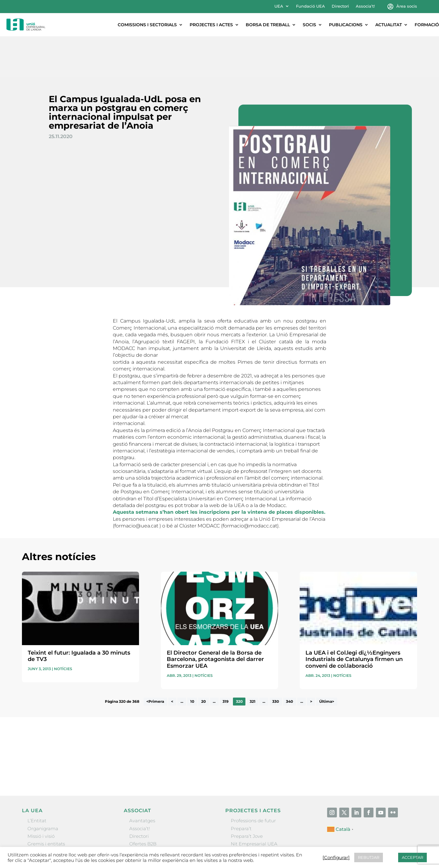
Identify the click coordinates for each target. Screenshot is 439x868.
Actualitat (389, 25)
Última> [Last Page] (327, 661)
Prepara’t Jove (247, 796)
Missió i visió (41, 796)
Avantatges (142, 780)
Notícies (63, 629)
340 (289, 661)
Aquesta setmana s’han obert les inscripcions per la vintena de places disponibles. (219, 472)
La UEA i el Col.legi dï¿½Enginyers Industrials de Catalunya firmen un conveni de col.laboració (354, 619)
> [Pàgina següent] (311, 661)
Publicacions (346, 25)
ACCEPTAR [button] (412, 857)
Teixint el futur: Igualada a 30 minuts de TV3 (79, 616)
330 (276, 661)
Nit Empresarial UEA (254, 804)
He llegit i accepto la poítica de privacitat (307, 720)
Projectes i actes (211, 25)
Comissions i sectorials (147, 25)
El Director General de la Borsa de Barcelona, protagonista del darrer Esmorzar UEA (215, 619)
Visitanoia (242, 827)
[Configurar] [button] (336, 858)
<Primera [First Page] (155, 661)
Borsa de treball (268, 25)
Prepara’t (241, 788)
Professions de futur (253, 780)
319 (226, 661)
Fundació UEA (311, 6)
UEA (279, 6)
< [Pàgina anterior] (172, 661)
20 (203, 661)
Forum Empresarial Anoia (260, 811)
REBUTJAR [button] (369, 857)
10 (192, 661)
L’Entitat (37, 780)
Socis (309, 25)
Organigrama (43, 788)
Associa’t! (365, 6)
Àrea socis (407, 6)
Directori (340, 6)
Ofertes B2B (143, 804)
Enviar (403, 730)
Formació (427, 25)
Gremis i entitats (46, 804)
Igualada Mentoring (253, 819)
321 (253, 661)
